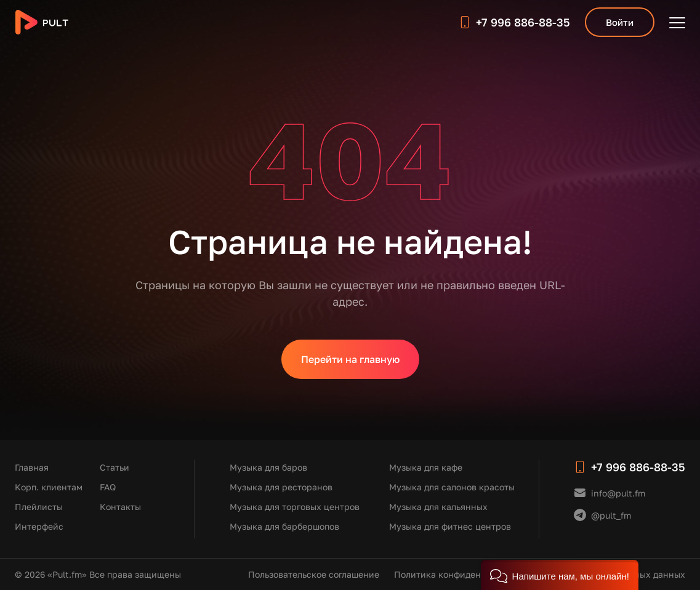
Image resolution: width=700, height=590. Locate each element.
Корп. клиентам (49, 487)
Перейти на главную (350, 359)
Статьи (115, 467)
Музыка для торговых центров (295, 507)
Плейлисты (39, 507)
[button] (560, 575)
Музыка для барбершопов (284, 526)
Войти (620, 22)
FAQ (108, 487)
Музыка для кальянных (438, 507)
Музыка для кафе (426, 467)
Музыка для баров (268, 467)
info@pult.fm (618, 493)
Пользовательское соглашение (314, 574)
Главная (32, 467)
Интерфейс (39, 526)
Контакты (120, 507)
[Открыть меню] (677, 22)
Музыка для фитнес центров (450, 526)
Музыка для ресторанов (281, 487)
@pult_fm (611, 515)
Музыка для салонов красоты (452, 487)
